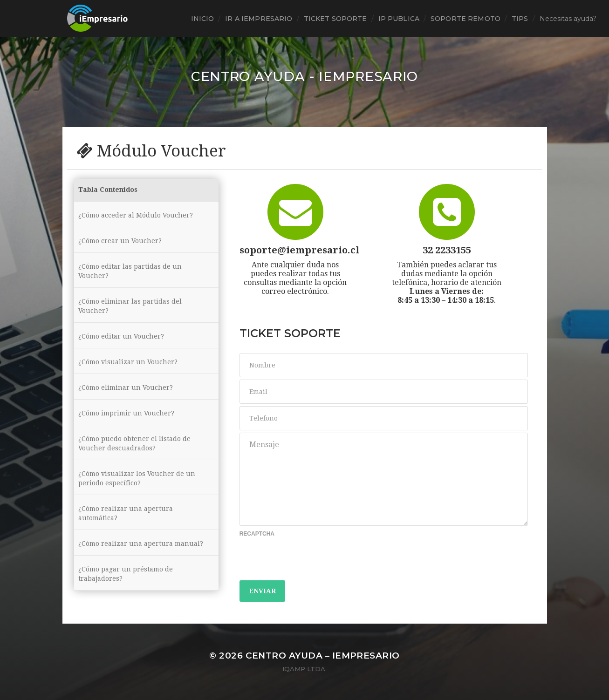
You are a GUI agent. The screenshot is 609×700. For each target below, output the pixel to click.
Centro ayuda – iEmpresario (323, 656)
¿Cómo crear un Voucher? (120, 241)
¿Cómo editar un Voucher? (121, 336)
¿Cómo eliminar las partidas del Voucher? (130, 306)
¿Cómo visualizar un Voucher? (128, 362)
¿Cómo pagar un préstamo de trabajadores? (126, 574)
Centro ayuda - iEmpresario (304, 76)
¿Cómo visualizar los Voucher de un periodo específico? (137, 478)
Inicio (203, 19)
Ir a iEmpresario (259, 19)
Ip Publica (399, 19)
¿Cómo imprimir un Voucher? (126, 413)
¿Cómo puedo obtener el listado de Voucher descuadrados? (134, 443)
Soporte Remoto (465, 19)
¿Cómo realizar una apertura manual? (141, 544)
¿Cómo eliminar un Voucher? (126, 387)
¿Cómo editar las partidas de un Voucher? (130, 271)
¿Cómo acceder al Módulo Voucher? (136, 215)
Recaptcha (257, 534)
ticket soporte (335, 19)
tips (520, 19)
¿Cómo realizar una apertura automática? (126, 513)
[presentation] (310, 560)
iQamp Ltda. (304, 669)
